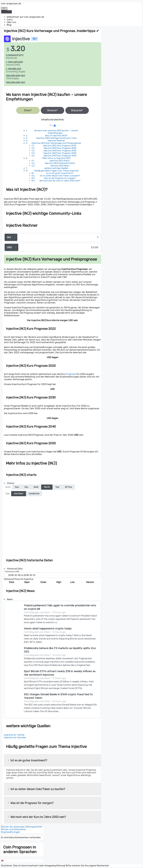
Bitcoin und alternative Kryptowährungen (13, 831)
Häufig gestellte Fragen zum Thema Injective (56, 171)
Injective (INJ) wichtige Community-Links (56, 138)
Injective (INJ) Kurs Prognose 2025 (60, 148)
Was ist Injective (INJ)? (56, 136)
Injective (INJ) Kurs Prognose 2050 (60, 156)
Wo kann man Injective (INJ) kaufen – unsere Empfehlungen (56, 132)
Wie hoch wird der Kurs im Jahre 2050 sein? (60, 181)
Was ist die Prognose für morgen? (60, 178)
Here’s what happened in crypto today (48, 629)
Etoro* (28, 110)
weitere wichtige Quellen (56, 168)
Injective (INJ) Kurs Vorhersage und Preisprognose (56, 143)
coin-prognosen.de (11, 4)
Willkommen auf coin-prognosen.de (25, 17)
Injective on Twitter (14, 735)
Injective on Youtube (15, 738)
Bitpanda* (77, 110)
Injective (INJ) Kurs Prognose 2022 (60, 146)
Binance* (52, 110)
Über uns (11, 22)
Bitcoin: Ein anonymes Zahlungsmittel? (22, 827)
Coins (10, 20)
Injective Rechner (56, 141)
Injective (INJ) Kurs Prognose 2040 (60, 153)
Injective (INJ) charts (60, 161)
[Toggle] (55, 126)
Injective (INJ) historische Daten (60, 163)
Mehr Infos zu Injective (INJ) (56, 158)
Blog (9, 25)
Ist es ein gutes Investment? (60, 173)
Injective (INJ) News (60, 166)
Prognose (71, 374)
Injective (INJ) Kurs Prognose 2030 (60, 151)
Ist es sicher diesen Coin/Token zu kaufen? (60, 176)
